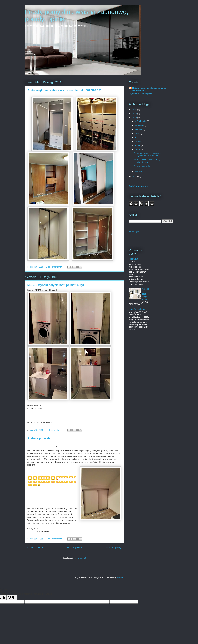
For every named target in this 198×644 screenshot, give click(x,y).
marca (138, 146)
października (141, 121)
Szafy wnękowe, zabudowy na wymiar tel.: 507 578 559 (65, 90)
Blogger (120, 577)
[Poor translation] (12, 598)
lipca (137, 133)
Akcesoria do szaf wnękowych (146, 294)
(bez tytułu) (134, 259)
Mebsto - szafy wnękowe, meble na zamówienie (149, 89)
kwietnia (139, 141)
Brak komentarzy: (55, 267)
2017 (135, 176)
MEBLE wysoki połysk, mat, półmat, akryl (56, 285)
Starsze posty (113, 548)
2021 (135, 110)
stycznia (139, 171)
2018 (135, 118)
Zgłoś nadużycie (138, 186)
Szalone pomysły (39, 438)
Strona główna (74, 548)
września (139, 125)
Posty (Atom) (80, 558)
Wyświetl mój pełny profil (140, 94)
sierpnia (139, 129)
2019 (135, 114)
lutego (138, 150)
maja (137, 137)
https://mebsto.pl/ (137, 309)
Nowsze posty (35, 548)
